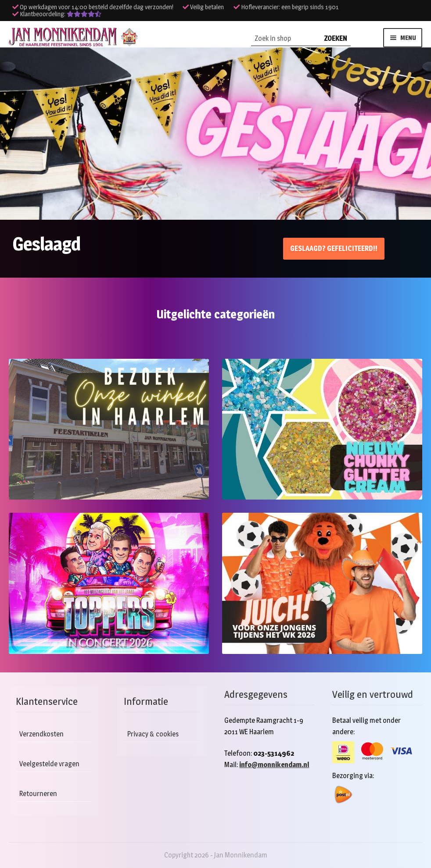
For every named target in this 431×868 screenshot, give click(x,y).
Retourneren (38, 794)
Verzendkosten (41, 734)
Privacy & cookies (153, 734)
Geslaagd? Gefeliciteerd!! (334, 248)
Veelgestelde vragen (49, 764)
